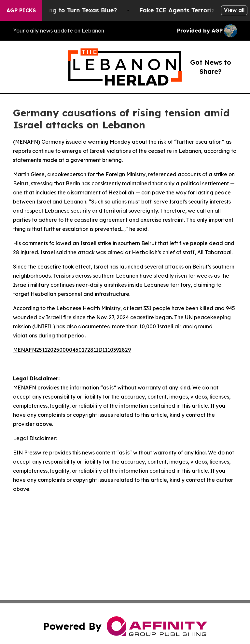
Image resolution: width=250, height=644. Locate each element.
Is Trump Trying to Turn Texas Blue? (68, 10)
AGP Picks (21, 10)
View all (234, 10)
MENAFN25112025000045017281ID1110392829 (72, 350)
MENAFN (27, 142)
